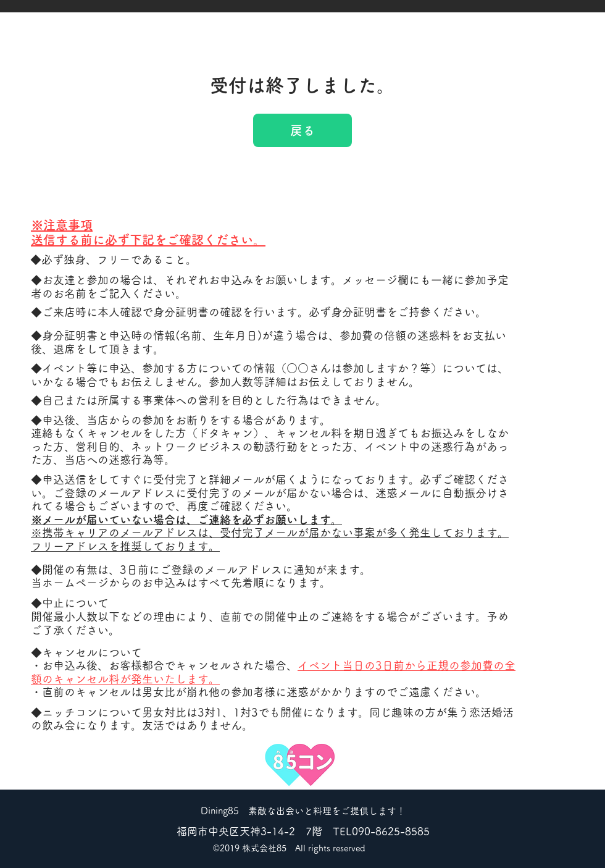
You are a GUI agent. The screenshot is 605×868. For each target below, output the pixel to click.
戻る (302, 130)
